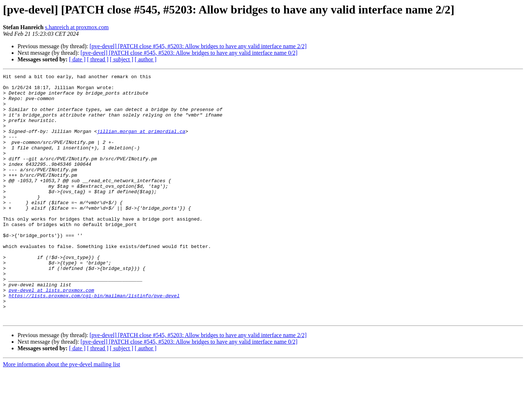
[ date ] (77, 59)
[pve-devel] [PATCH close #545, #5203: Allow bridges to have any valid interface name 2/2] (198, 46)
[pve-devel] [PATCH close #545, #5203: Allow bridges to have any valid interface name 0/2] (189, 53)
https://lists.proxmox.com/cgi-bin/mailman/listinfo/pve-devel (94, 340)
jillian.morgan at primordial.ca (141, 143)
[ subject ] (122, 59)
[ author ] (146, 59)
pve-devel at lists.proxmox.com (52, 334)
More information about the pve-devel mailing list (62, 414)
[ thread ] (98, 59)
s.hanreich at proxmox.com (77, 27)
